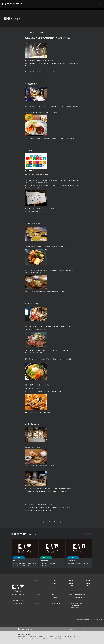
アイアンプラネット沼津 (56, 639)
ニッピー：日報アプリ (43, 639)
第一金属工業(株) (40, 637)
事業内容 (71, 581)
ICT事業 (71, 586)
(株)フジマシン (68, 637)
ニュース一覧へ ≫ (85, 534)
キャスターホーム (67, 639)
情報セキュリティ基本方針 (97, 617)
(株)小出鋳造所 (59, 637)
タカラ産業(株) (50, 637)
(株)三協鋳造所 (77, 637)
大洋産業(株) (31, 637)
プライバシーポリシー (86, 617)
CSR (53, 586)
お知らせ (54, 583)
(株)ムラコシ (22, 639)
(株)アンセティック (31, 639)
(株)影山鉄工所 (22, 637)
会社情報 (88, 581)
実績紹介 (88, 583)
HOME (54, 581)
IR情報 (87, 586)
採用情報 (71, 583)
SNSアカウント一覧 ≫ (18, 603)
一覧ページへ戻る (52, 522)
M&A (53, 588)
